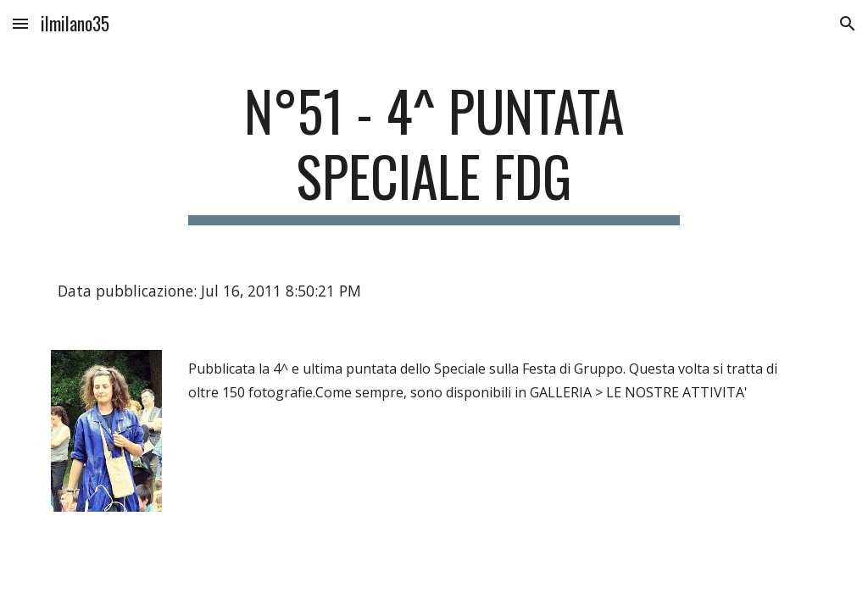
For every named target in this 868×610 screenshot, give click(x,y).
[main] (434, 152)
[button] (20, 23)
